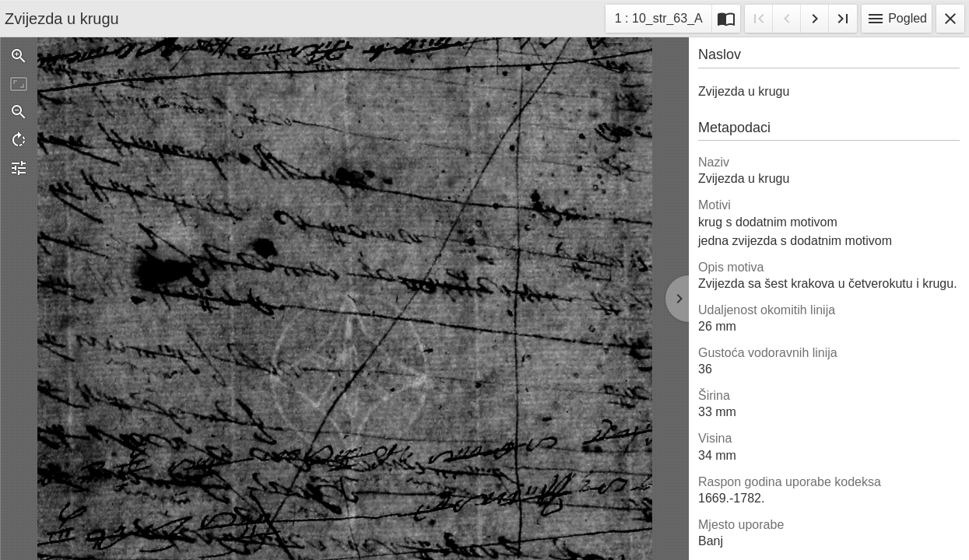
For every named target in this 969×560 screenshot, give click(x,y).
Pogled (897, 19)
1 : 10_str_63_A (658, 21)
